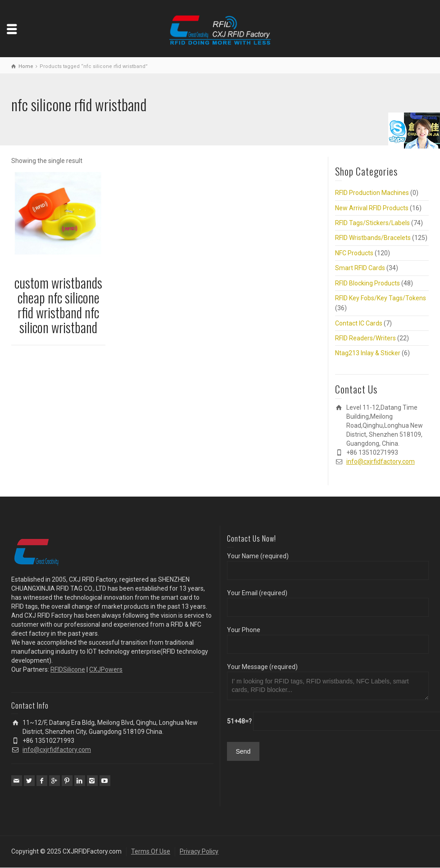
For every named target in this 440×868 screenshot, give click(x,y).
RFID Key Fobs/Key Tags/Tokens (381, 298)
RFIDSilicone (68, 669)
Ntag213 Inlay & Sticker (368, 353)
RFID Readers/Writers (365, 338)
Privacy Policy (199, 851)
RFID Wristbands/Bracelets (373, 238)
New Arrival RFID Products (372, 208)
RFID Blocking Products (367, 283)
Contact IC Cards (359, 323)
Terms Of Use (151, 851)
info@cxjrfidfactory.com (381, 461)
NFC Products (354, 253)
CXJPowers (106, 669)
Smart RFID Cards (360, 268)
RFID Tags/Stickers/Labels (372, 223)
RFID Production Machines (372, 193)
